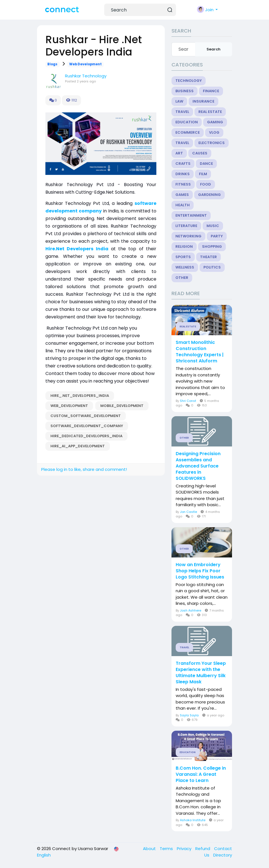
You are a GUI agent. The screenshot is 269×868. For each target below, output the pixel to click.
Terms (167, 849)
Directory (223, 855)
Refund (203, 849)
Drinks (183, 174)
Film (203, 174)
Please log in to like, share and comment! (84, 469)
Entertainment (191, 215)
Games (182, 195)
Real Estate (210, 112)
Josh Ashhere (191, 610)
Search (214, 49)
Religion (184, 246)
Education (187, 122)
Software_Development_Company (87, 426)
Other (182, 278)
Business (185, 91)
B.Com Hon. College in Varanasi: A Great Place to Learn (201, 774)
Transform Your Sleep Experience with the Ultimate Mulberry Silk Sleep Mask (201, 673)
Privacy (185, 849)
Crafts (183, 164)
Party (217, 236)
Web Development (85, 64)
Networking (188, 236)
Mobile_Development (122, 406)
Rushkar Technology (86, 76)
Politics (212, 267)
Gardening (209, 195)
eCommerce (188, 132)
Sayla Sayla (189, 715)
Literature (186, 226)
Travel (182, 112)
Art (179, 153)
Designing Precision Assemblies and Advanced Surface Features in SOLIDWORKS (198, 466)
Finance (211, 91)
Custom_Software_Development (86, 416)
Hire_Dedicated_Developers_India (86, 436)
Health (183, 205)
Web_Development (69, 406)
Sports (183, 257)
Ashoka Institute (193, 820)
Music (213, 226)
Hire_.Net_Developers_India (80, 396)
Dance (206, 164)
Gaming (215, 122)
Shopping (212, 246)
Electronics (212, 143)
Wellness (185, 267)
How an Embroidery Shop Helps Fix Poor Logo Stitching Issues (200, 571)
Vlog (214, 132)
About (150, 849)
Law (179, 101)
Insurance (203, 101)
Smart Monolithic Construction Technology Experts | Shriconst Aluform (200, 352)
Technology (189, 81)
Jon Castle (188, 512)
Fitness (183, 184)
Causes (200, 153)
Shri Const (188, 401)
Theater (208, 257)
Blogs (52, 64)
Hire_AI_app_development (78, 446)
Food (206, 184)
